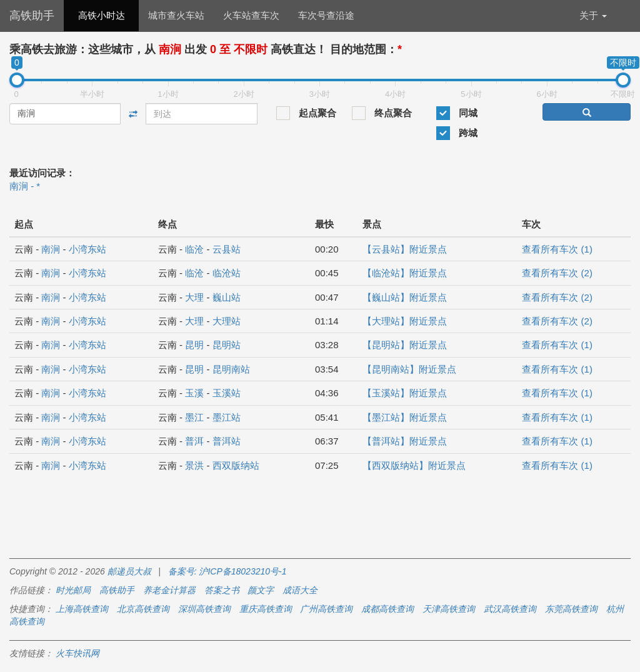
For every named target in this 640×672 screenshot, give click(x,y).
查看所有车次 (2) (557, 273)
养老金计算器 (169, 590)
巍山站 (227, 297)
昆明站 (227, 345)
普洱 (194, 441)
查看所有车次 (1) (557, 249)
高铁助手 (32, 16)
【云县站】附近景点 (405, 249)
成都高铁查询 (387, 609)
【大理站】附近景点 (405, 321)
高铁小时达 (102, 15)
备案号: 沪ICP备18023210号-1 (227, 571)
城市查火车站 (176, 15)
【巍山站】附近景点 (405, 297)
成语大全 (300, 590)
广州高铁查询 (326, 609)
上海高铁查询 (82, 609)
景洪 (194, 465)
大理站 (227, 321)
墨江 (194, 417)
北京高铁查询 (143, 609)
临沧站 (227, 273)
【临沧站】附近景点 (405, 273)
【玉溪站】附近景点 (405, 393)
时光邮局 (73, 590)
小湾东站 (87, 249)
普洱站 (227, 441)
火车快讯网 (77, 653)
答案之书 (222, 590)
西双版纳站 (236, 465)
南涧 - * (25, 186)
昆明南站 (231, 369)
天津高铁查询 (449, 609)
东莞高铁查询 (571, 609)
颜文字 (261, 590)
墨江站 (227, 417)
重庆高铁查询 (266, 609)
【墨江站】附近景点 (405, 417)
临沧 (194, 249)
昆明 (194, 345)
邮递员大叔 (129, 571)
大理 (194, 297)
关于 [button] (593, 15)
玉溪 (194, 393)
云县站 (227, 249)
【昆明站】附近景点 (405, 345)
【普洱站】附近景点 (405, 441)
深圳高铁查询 (204, 609)
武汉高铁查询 (510, 609)
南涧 (51, 249)
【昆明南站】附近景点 (409, 369)
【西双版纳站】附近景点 (414, 465)
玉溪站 (227, 393)
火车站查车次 (251, 15)
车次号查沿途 (326, 15)
